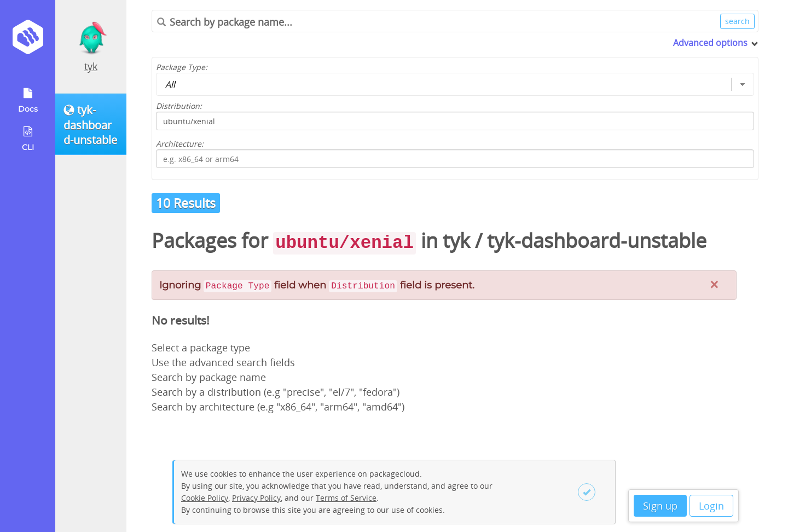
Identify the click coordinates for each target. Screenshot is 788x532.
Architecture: (180, 144)
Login (711, 506)
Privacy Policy (256, 498)
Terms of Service (346, 498)
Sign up (660, 506)
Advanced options (710, 43)
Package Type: (182, 67)
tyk (91, 66)
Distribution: (179, 106)
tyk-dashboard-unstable (597, 241)
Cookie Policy (205, 498)
